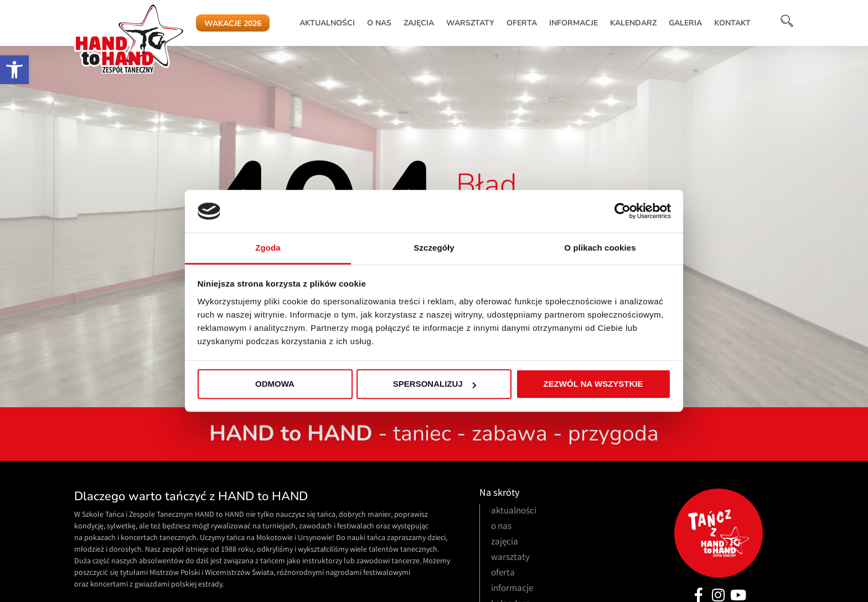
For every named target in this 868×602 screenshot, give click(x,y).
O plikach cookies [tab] (600, 248)
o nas (379, 23)
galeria (685, 23)
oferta (522, 23)
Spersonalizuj (435, 384)
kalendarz (633, 23)
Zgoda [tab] (268, 248)
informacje (573, 23)
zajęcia (419, 23)
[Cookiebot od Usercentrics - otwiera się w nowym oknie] (622, 211)
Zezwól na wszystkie (593, 384)
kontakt (732, 23)
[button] (14, 70)
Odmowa (275, 384)
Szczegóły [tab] (434, 248)
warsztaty (470, 23)
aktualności (327, 23)
